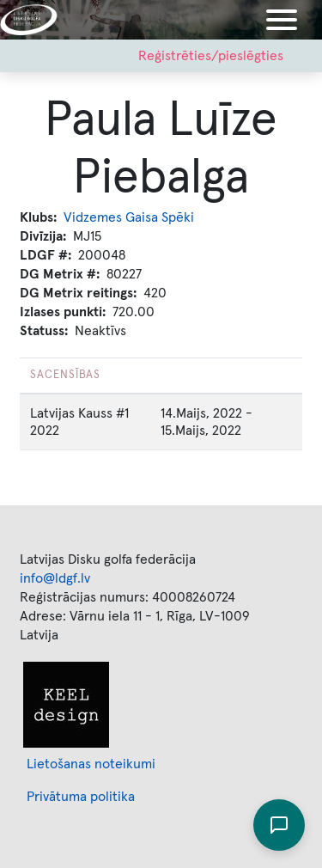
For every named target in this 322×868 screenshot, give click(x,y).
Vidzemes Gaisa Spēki (129, 217)
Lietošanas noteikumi (91, 764)
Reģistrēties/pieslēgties (211, 56)
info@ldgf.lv (55, 578)
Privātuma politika (81, 797)
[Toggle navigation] (282, 20)
